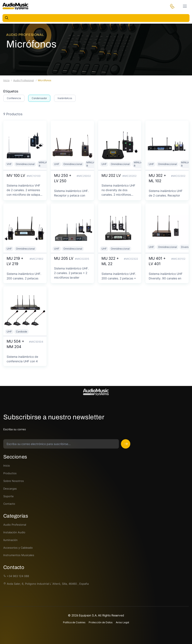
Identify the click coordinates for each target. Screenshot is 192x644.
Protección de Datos (101, 622)
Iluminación (10, 540)
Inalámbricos (65, 98)
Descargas (10, 489)
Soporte (8, 496)
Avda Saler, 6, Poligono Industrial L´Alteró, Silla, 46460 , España (46, 584)
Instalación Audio (14, 532)
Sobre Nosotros (14, 481)
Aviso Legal (122, 622)
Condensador (39, 98)
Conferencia (14, 98)
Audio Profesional (25, 35)
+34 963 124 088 (16, 576)
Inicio (6, 80)
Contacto (9, 504)
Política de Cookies (74, 622)
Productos (10, 473)
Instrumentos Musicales (19, 555)
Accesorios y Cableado (18, 548)
